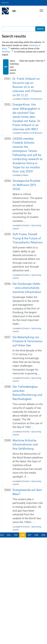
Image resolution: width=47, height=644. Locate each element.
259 (43, 535)
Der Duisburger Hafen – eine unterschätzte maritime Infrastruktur (27, 288)
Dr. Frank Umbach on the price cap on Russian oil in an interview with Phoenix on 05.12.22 (27, 87)
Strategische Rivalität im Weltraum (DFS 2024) (26, 185)
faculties (8, 52)
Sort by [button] (40, 61)
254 (9, 535)
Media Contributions (33, 99)
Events (26, 225)
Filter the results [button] (27, 61)
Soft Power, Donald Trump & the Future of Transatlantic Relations (28, 238)
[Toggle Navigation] (41, 11)
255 (16, 535)
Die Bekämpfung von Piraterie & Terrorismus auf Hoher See (28, 341)
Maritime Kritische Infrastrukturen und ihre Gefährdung (25, 445)
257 (29, 535)
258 (36, 535)
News (26, 175)
